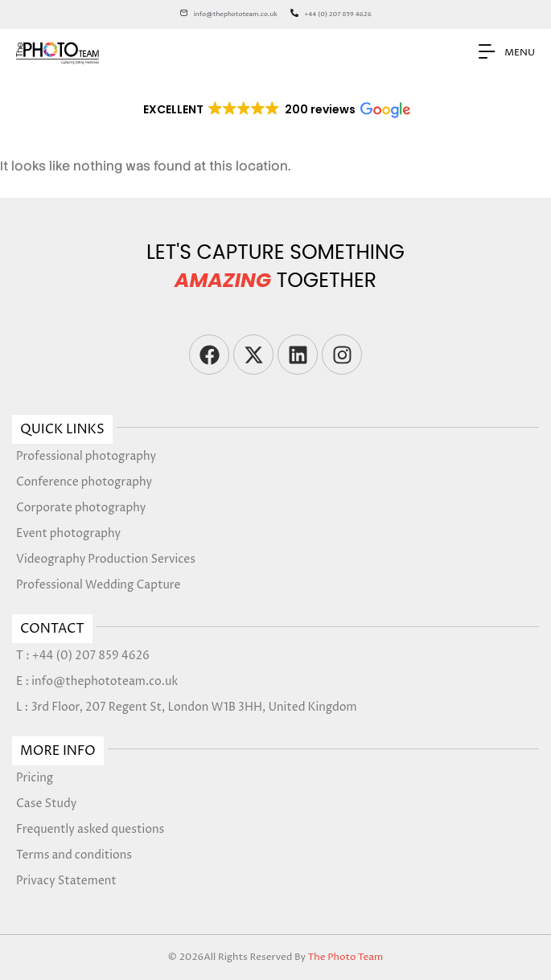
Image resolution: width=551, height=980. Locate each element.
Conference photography (84, 482)
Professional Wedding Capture (99, 585)
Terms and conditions (74, 855)
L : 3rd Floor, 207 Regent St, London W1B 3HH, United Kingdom (187, 707)
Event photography (68, 533)
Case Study (46, 804)
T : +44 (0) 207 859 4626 (83, 656)
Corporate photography (81, 508)
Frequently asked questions (90, 829)
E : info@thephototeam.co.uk (97, 681)
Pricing (35, 778)
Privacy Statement (66, 881)
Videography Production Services (106, 559)
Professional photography (86, 456)
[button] (275, 110)
